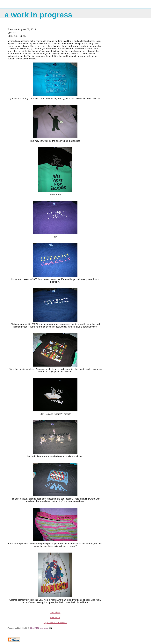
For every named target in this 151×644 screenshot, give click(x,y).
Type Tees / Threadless (55, 623)
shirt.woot (55, 617)
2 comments (43, 628)
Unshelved (55, 612)
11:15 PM (34, 628)
